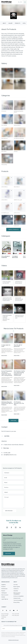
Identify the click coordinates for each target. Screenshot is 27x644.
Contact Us (16, 589)
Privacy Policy (17, 602)
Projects (3, 591)
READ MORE (9, 553)
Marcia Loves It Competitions (17, 593)
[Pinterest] (17, 610)
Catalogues (4, 593)
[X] (6, 610)
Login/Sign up (5, 599)
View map (7, 448)
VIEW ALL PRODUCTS (14, 230)
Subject (6, 492)
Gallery (10, 23)
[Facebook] (3, 610)
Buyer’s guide (17, 587)
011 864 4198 (7, 453)
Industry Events (17, 598)
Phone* (6, 483)
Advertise (16, 591)
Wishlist (3, 597)
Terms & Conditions (18, 600)
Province (6, 487)
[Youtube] (14, 610)
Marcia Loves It (5, 595)
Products (18, 23)
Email (6, 478)
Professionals (4, 589)
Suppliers (4, 585)
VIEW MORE (13, 421)
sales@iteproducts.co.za (10, 455)
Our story (16, 585)
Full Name (7, 473)
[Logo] (9, 2)
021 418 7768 (16, 614)
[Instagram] (10, 610)
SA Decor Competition (19, 596)
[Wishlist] (21, 2)
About (4, 23)
